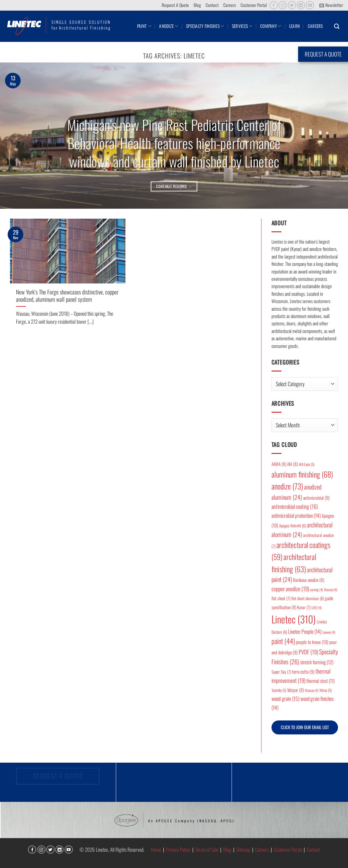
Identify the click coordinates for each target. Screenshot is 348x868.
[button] (331, 5)
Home (156, 849)
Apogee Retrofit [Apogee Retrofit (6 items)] (293, 526)
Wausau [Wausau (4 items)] (312, 690)
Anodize (169, 26)
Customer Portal (254, 5)
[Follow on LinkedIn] (301, 5)
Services (242, 26)
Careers (230, 5)
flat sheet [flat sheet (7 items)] (281, 598)
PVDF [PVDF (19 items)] (308, 652)
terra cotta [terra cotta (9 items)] (303, 672)
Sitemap (243, 849)
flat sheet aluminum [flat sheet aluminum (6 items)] (308, 598)
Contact (212, 5)
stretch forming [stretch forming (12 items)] (317, 662)
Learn (294, 26)
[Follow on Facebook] (274, 5)
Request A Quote (175, 5)
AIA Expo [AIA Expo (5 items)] (307, 464)
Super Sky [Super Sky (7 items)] (281, 672)
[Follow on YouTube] (310, 5)
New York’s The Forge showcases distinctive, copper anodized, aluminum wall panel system (67, 296)
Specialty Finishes (205, 26)
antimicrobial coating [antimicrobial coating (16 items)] (295, 506)
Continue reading (174, 186)
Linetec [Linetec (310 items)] (294, 619)
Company (271, 26)
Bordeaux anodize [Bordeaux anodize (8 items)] (309, 580)
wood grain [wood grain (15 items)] (285, 699)
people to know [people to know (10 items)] (312, 642)
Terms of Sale (207, 849)
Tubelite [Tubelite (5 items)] (279, 690)
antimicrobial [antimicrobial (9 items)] (316, 498)
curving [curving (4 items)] (317, 590)
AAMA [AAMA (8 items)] (279, 464)
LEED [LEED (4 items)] (317, 607)
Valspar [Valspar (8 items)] (295, 690)
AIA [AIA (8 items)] (292, 464)
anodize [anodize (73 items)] (287, 486)
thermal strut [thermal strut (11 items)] (321, 681)
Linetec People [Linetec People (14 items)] (305, 631)
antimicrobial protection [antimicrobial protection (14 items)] (296, 515)
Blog (197, 5)
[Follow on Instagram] (283, 5)
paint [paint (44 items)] (283, 641)
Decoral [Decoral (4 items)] (331, 590)
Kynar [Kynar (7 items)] (304, 607)
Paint (144, 26)
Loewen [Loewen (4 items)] (329, 632)
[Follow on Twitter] (292, 5)
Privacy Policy (178, 849)
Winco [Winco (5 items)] (326, 690)
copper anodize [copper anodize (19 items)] (290, 589)
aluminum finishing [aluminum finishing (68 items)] (302, 474)
